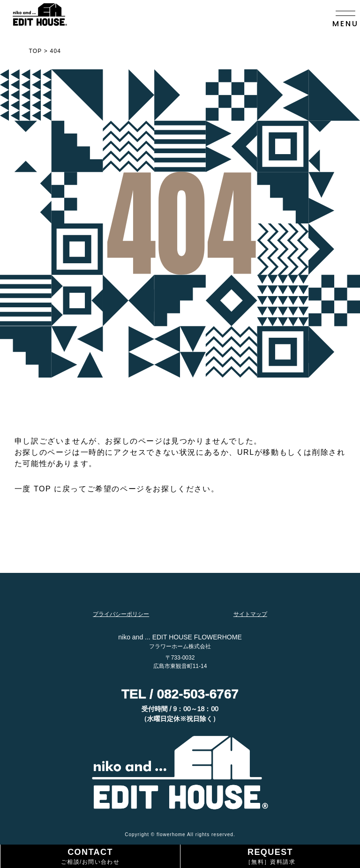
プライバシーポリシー (121, 614)
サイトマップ (250, 614)
